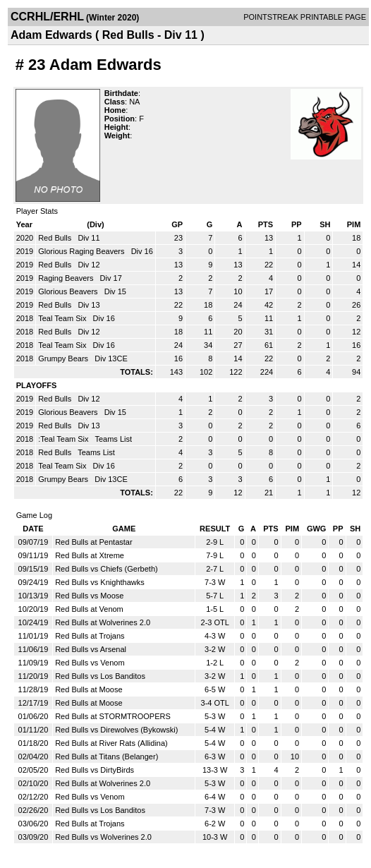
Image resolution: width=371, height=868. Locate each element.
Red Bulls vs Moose (89, 596)
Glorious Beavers (69, 291)
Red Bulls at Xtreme (90, 555)
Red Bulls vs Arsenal (91, 649)
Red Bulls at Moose (89, 689)
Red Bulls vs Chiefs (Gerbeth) (107, 569)
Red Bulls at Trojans (90, 636)
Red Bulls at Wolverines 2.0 (103, 622)
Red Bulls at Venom (89, 609)
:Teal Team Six (64, 439)
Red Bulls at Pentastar (93, 542)
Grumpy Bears (64, 358)
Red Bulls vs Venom (90, 663)
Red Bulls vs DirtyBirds (95, 770)
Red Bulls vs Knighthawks (100, 582)
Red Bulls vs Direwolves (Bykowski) (116, 730)
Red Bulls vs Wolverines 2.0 (103, 837)
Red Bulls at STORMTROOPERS (113, 716)
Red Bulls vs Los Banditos (100, 676)
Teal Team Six (63, 318)
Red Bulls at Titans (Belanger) (107, 757)
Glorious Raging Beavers (82, 251)
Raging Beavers (67, 278)
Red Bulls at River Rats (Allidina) (111, 743)
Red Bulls (56, 238)
